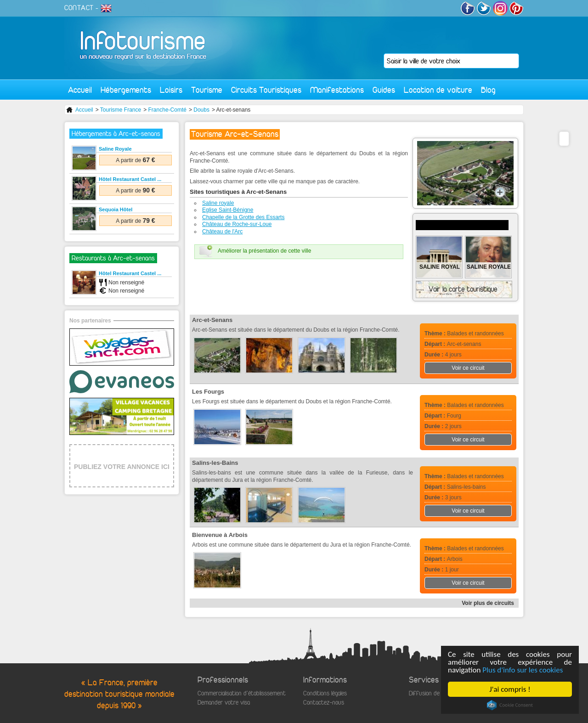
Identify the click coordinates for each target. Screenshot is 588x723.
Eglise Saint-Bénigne (228, 210)
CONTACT (79, 8)
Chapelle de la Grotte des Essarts (243, 217)
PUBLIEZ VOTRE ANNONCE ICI (122, 467)
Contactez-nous (324, 703)
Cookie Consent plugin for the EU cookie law (510, 705)
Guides (384, 90)
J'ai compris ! (510, 689)
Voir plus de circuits (488, 603)
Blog (488, 90)
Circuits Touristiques (266, 90)
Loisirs (171, 90)
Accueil (80, 90)
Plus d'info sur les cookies (523, 670)
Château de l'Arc (222, 232)
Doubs (201, 110)
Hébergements (126, 90)
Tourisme (207, 90)
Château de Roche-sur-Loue (237, 224)
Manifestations (337, 90)
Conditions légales (325, 693)
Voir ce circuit (468, 368)
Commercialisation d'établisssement (242, 693)
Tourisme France (121, 110)
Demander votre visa (224, 703)
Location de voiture (438, 90)
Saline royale (218, 203)
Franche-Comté (167, 110)
